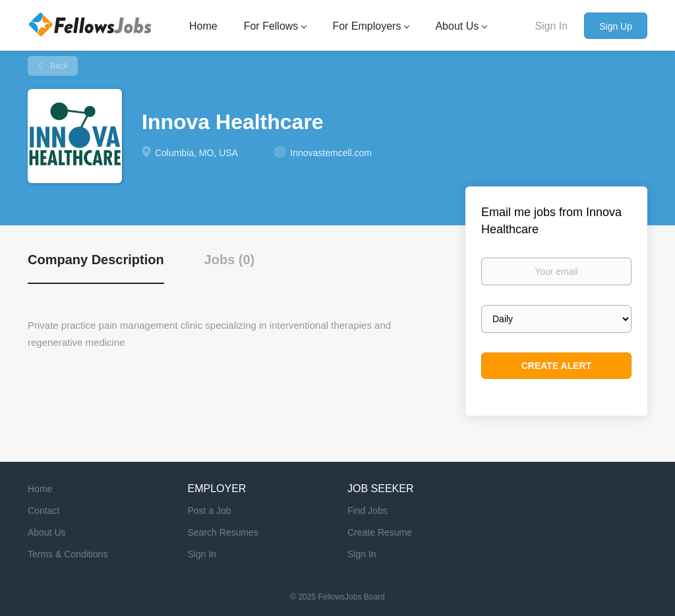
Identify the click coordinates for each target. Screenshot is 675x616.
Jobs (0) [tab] (230, 260)
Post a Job (210, 511)
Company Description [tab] (96, 260)
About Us (47, 532)
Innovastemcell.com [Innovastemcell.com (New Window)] (331, 153)
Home (40, 489)
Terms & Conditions (68, 554)
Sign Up (616, 26)
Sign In (551, 26)
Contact (44, 511)
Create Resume (380, 532)
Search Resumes (223, 532)
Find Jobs (367, 511)
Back (58, 66)
